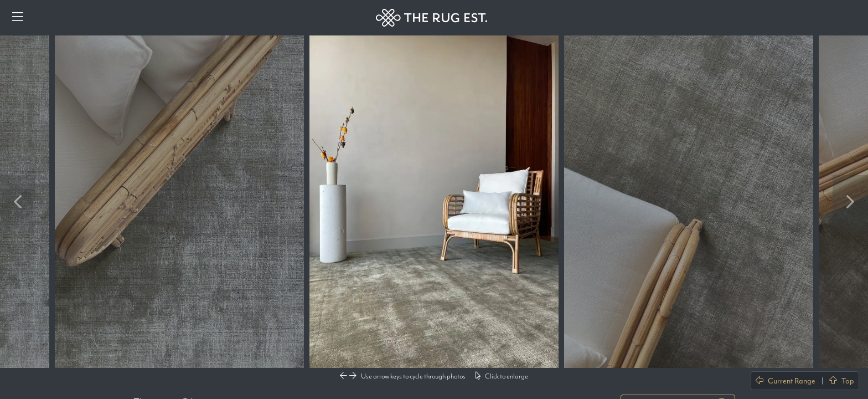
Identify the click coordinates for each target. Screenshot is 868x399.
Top (842, 381)
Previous (18, 202)
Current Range (786, 381)
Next (850, 202)
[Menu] (18, 18)
